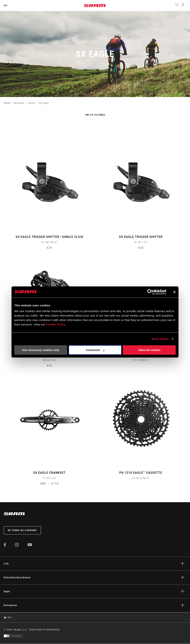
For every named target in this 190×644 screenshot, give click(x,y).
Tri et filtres (95, 115)
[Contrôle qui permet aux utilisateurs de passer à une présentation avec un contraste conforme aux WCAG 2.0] (13, 636)
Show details (160, 339)
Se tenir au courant (22, 531)
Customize (95, 350)
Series (32, 103)
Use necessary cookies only (41, 350)
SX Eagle (44, 103)
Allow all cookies (149, 350)
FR (7, 618)
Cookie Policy (56, 324)
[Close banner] (174, 292)
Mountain (19, 103)
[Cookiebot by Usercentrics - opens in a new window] (150, 292)
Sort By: (4, 128)
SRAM (7, 103)
